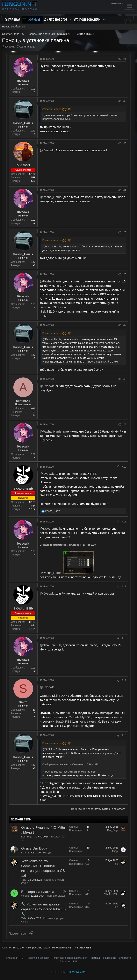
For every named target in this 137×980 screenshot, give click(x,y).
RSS (75, 962)
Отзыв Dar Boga (34, 848)
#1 (125, 59)
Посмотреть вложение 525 (79, 772)
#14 (124, 680)
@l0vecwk (47, 150)
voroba (25, 896)
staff (23, 853)
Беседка (55, 837)
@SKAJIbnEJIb (50, 529)
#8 (125, 379)
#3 (125, 143)
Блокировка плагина (38, 892)
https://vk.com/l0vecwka (67, 70)
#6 (125, 274)
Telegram (64, 962)
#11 (124, 522)
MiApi (115, 851)
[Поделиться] (119, 59)
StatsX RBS (63, 721)
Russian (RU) (16, 958)
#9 (125, 425)
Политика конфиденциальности (70, 958)
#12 (124, 587)
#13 (124, 638)
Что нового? (58, 20)
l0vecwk (10, 47)
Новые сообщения (14, 27)
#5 (125, 232)
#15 (124, 735)
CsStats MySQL (80, 717)
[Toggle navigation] (129, 6)
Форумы (34, 20)
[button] (70, 20)
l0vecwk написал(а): (55, 109)
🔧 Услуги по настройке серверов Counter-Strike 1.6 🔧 (43, 909)
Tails (24, 880)
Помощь (96, 958)
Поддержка (110, 958)
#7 (125, 325)
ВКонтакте (125, 958)
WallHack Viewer (56, 896)
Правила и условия (38, 958)
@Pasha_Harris (51, 197)
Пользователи (90, 20)
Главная (15, 20)
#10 (124, 467)
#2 (125, 101)
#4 (125, 190)
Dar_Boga (27, 837)
